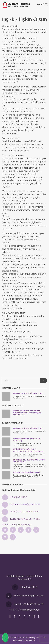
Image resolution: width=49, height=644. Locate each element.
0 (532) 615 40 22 (18, 497)
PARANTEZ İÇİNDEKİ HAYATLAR (28, 393)
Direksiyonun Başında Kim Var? (27, 472)
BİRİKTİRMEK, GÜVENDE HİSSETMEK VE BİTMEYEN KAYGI (28, 450)
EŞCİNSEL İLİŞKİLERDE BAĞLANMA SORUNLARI (29, 461)
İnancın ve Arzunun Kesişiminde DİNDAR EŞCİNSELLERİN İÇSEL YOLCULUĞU (27, 413)
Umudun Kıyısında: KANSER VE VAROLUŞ (27, 440)
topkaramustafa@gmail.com (25, 504)
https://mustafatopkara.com (24, 512)
